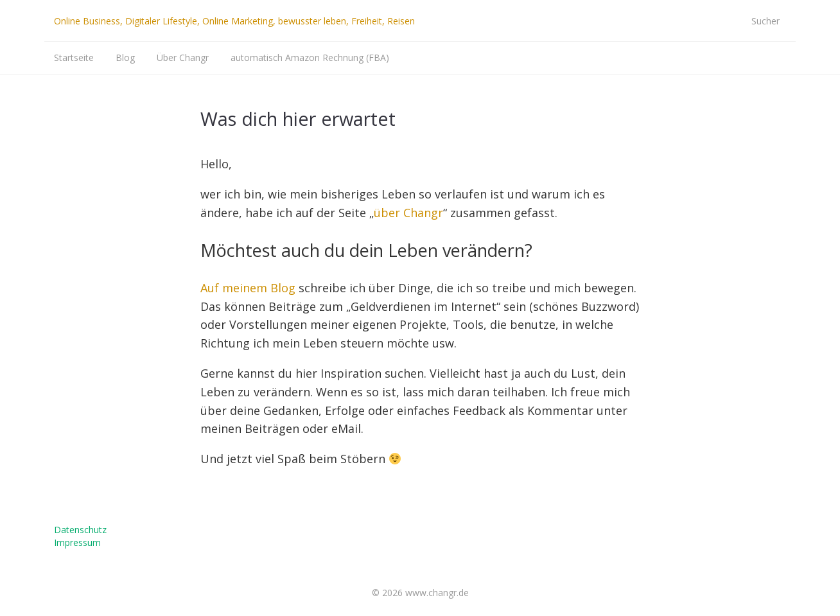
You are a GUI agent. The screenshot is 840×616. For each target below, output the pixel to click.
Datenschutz (80, 530)
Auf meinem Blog (248, 288)
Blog (125, 57)
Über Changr (183, 57)
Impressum (77, 542)
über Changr (408, 213)
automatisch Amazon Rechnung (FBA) (310, 57)
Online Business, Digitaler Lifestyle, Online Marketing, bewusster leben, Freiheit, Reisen (234, 21)
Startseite (74, 57)
